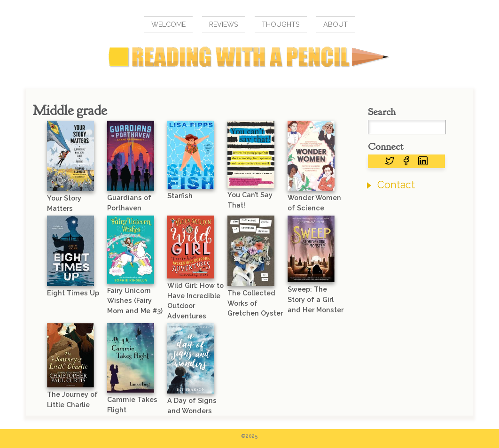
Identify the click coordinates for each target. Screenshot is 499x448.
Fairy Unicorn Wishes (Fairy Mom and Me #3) (135, 301)
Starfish (180, 196)
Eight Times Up (73, 293)
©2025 (249, 436)
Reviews (224, 24)
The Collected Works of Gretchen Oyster (255, 303)
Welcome (168, 24)
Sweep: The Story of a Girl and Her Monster (316, 299)
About (335, 24)
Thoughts (281, 24)
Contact (396, 185)
